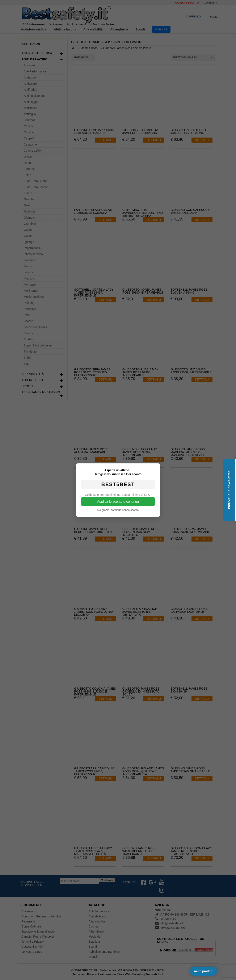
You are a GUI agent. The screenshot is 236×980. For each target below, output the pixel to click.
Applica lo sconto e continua (118, 501)
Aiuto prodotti (204, 971)
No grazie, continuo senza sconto (118, 510)
